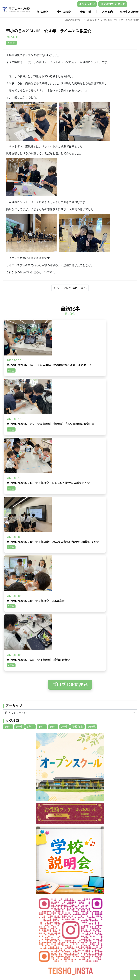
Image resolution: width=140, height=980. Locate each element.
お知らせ (43, 870)
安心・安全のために (84, 886)
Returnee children (84, 921)
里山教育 (112, 874)
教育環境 (112, 866)
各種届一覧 (114, 909)
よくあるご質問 (82, 929)
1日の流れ (44, 909)
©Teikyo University (65, 966)
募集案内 (78, 909)
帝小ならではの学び (118, 870)
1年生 (53, 491)
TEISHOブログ (115, 913)
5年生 (8, 491)
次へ (84, 288)
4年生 (42, 491)
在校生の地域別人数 (84, 913)
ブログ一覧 (45, 878)
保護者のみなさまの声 (85, 925)
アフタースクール (48, 921)
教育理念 (78, 882)
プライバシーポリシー (17, 910)
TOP (41, 866)
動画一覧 (43, 882)
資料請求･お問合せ (113, 4)
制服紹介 (43, 917)
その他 (91, 491)
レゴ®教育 (113, 886)
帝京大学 (43, 948)
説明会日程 (87, 4)
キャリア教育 (115, 878)
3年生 (31, 491)
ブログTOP (70, 288)
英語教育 (112, 882)
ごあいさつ (79, 866)
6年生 (19, 491)
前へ (56, 288)
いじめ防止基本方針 (84, 890)
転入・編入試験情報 (84, 917)
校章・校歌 (79, 878)
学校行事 (78, 491)
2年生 (64, 491)
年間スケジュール (48, 913)
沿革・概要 (79, 874)
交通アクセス (46, 874)
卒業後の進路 (115, 894)
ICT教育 (112, 890)
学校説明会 (79, 933)
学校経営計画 (80, 870)
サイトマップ (46, 952)
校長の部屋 (114, 917)
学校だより (79, 894)
